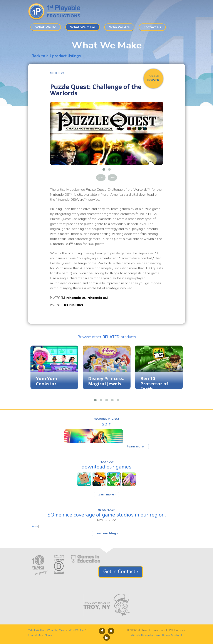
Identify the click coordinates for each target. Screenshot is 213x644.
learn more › (136, 446)
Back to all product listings (56, 56)
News (48, 635)
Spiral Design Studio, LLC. (170, 635)
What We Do (46, 27)
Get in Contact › (121, 572)
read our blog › (107, 533)
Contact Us (152, 27)
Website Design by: (142, 635)
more (35, 526)
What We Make (83, 27)
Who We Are (119, 27)
